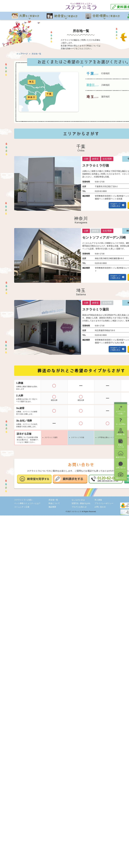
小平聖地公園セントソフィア (108, 437)
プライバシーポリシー (104, 503)
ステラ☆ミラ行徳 (78, 437)
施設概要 (52, 507)
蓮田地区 (106, 97)
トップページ (22, 54)
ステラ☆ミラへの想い (24, 500)
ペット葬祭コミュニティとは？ (27, 503)
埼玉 (32, 82)
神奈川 (32, 97)
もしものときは (78, 500)
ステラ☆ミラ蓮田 (51, 437)
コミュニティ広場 (22, 507)
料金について (54, 503)
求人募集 (98, 500)
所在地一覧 (53, 500)
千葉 (49, 94)
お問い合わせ (100, 507)
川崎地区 (106, 85)
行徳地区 (106, 73)
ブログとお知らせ (79, 507)
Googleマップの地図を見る (115, 205)
